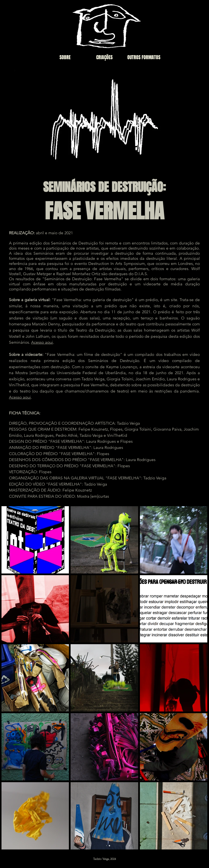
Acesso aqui (42, 342)
